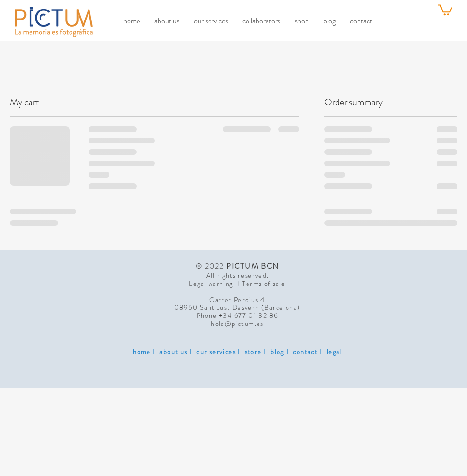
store (253, 352)
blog (277, 352)
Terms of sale (263, 284)
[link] (445, 9)
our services (216, 352)
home (142, 352)
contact (305, 352)
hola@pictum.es (237, 324)
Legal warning (213, 284)
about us (173, 352)
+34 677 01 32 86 (248, 315)
